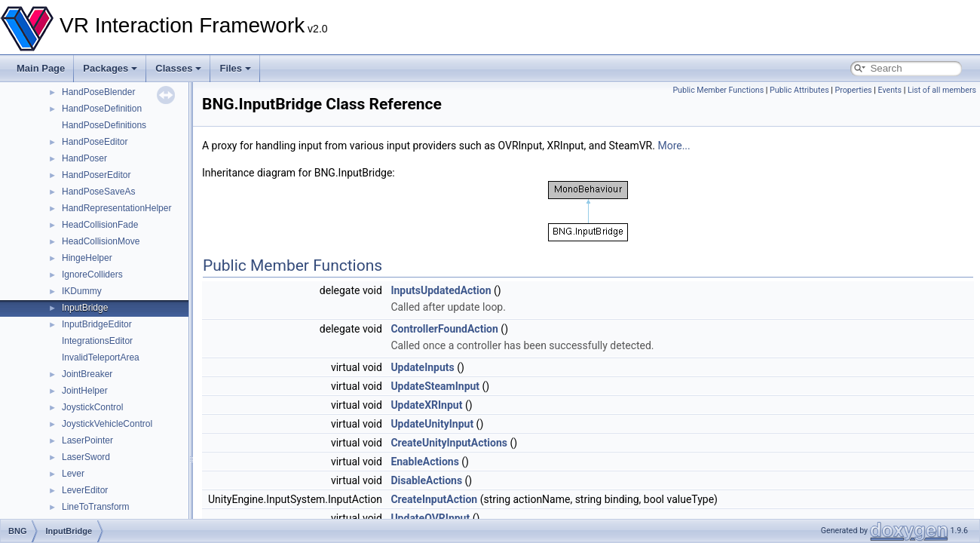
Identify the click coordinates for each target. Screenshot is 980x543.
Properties (854, 90)
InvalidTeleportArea (101, 357)
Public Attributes (799, 90)
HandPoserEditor (96, 175)
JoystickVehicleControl (107, 424)
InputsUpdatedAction (441, 290)
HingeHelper (87, 258)
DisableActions (426, 480)
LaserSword (86, 457)
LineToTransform (96, 507)
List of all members (942, 90)
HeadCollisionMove (101, 241)
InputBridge (85, 308)
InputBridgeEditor (97, 324)
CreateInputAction (434, 499)
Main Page (41, 68)
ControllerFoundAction (444, 329)
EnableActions (424, 462)
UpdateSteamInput (435, 386)
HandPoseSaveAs (98, 192)
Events (890, 90)
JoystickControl (92, 407)
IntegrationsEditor (97, 341)
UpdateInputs (422, 367)
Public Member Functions (718, 90)
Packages (110, 68)
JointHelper (85, 391)
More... (674, 146)
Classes (178, 68)
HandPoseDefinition (102, 109)
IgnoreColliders (92, 275)
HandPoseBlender (98, 92)
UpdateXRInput (426, 405)
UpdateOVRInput (430, 518)
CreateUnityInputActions (449, 443)
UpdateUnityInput (432, 424)
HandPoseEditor (95, 142)
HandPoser (84, 158)
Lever (73, 474)
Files (235, 68)
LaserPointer (87, 440)
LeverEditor (85, 490)
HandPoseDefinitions (104, 125)
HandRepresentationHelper (116, 208)
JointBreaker (87, 374)
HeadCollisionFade (100, 225)
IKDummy (82, 291)
